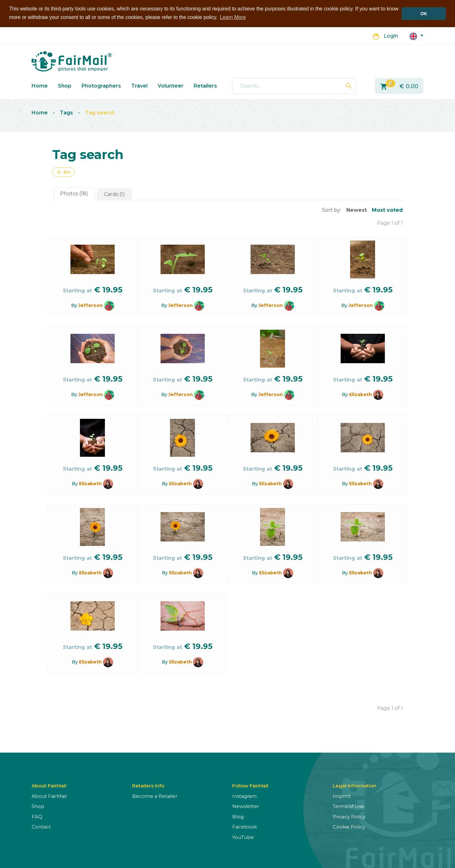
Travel (139, 86)
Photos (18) (74, 193)
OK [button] (424, 14)
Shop (65, 86)
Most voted (387, 210)
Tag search (100, 113)
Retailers (205, 86)
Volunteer (171, 86)
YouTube (243, 837)
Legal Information (355, 785)
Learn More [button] (233, 17)
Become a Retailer (155, 796)
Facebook (245, 827)
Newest (357, 210)
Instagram (244, 796)
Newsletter (246, 806)
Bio (63, 172)
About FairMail (49, 796)
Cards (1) (114, 194)
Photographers (101, 86)
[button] (416, 36)
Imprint (342, 796)
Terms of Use (349, 806)
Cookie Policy (349, 827)
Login (391, 36)
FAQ (37, 816)
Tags (66, 113)
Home (40, 86)
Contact (41, 827)
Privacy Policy (349, 816)
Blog (238, 816)
